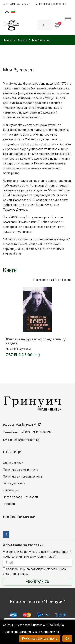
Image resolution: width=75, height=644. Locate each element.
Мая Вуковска (23, 349)
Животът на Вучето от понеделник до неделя (36, 341)
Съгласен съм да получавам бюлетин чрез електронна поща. (34, 571)
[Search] (50, 25)
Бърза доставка (14, 483)
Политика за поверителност (23, 476)
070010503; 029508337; (51, 4)
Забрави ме (11, 490)
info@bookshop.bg (16, 4)
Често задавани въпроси (20, 497)
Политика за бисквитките (21, 470)
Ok (67, 638)
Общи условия (13, 463)
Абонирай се (37, 582)
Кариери (9, 504)
